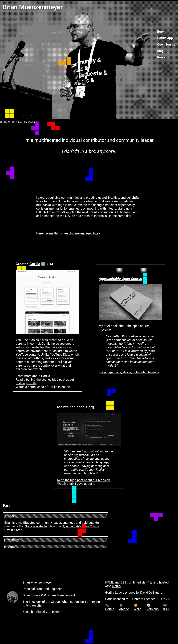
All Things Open (29, 122)
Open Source (166, 44)
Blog (160, 51)
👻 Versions (153, 607)
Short (11, 516)
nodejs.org (85, 407)
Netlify (117, 586)
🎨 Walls (137, 607)
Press (161, 57)
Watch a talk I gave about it (76, 484)
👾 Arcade (124, 607)
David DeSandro (151, 592)
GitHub (28, 612)
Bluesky (42, 612)
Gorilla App (165, 38)
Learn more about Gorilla (33, 376)
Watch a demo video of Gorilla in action (43, 387)
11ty (149, 582)
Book (161, 32)
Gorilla (35, 264)
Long (11, 547)
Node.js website (36, 526)
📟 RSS (166, 607)
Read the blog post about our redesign (84, 480)
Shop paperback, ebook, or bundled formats (129, 372)
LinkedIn (56, 612)
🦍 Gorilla (110, 607)
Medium (13, 540)
